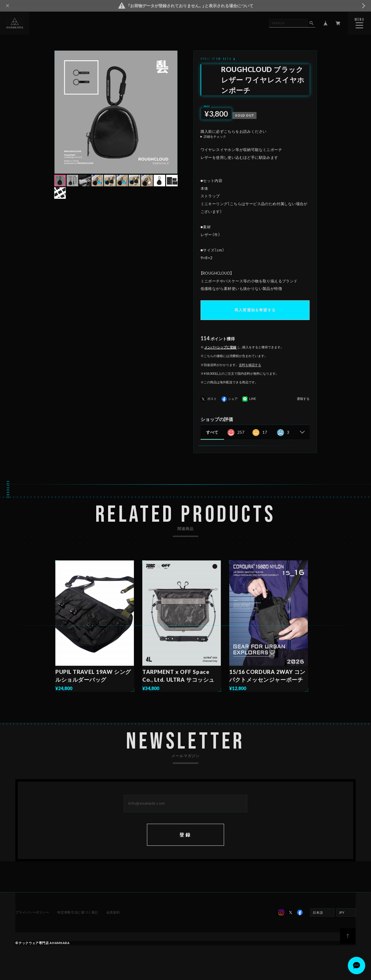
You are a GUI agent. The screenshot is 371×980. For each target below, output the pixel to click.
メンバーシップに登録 (220, 347)
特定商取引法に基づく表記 (78, 912)
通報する (303, 399)
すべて (212, 432)
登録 (185, 835)
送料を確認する (250, 365)
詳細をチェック (215, 137)
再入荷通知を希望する (255, 310)
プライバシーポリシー (32, 912)
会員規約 (113, 912)
